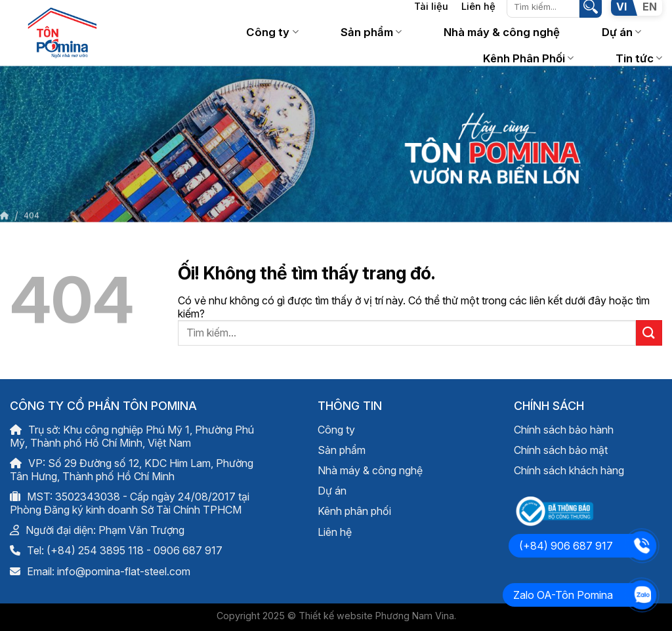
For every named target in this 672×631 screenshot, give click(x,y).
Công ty (272, 32)
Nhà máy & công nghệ (502, 32)
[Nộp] (649, 333)
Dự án (621, 32)
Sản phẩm (371, 32)
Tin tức (639, 58)
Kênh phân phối (354, 511)
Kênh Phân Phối (528, 58)
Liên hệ (335, 532)
